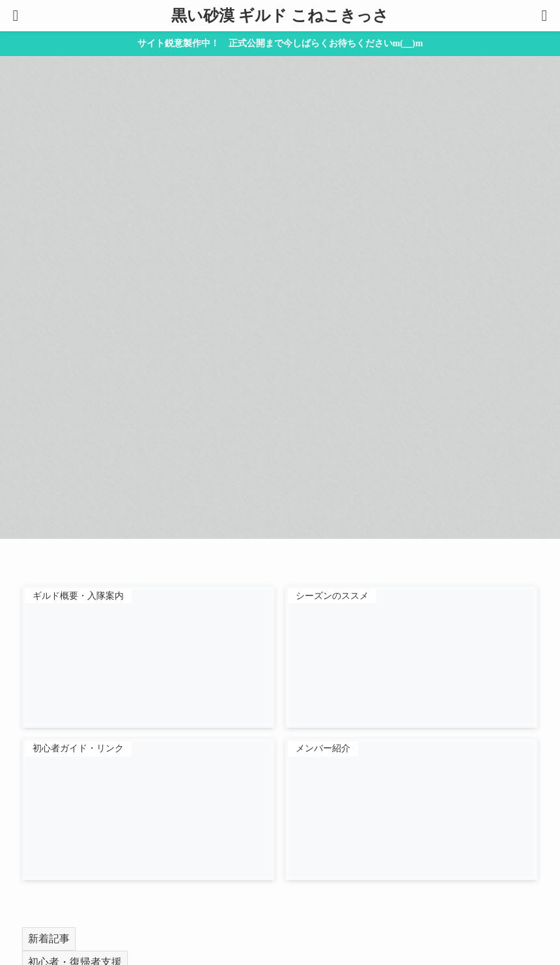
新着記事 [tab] (49, 939)
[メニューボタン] (16, 16)
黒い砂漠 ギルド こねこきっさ (280, 16)
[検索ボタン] (544, 16)
